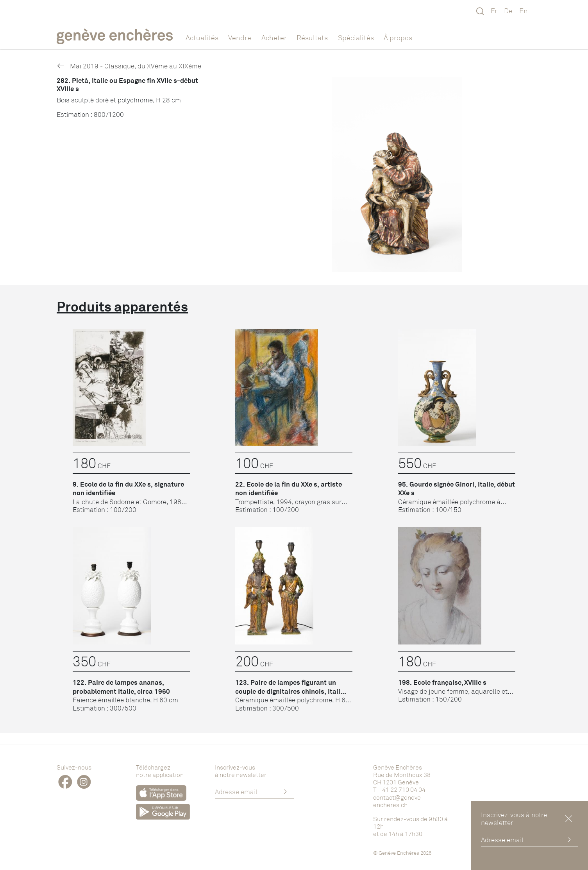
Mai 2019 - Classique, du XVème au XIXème (129, 66)
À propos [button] (398, 38)
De (508, 11)
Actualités (202, 38)
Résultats (312, 38)
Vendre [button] (240, 38)
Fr (494, 11)
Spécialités (356, 38)
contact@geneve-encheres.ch (398, 801)
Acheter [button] (274, 38)
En (524, 11)
